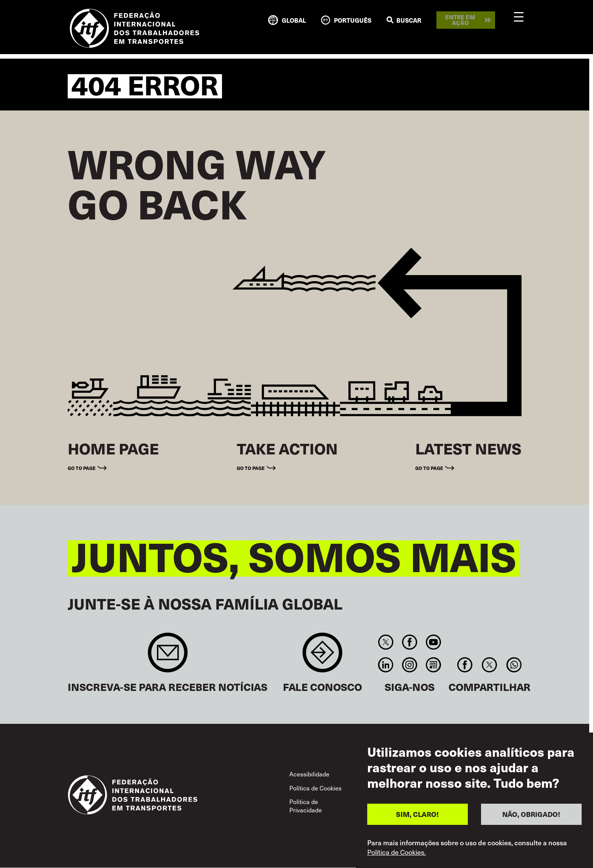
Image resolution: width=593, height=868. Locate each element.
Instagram (409, 665)
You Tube (434, 642)
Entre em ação (460, 20)
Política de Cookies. (397, 853)
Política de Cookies (315, 788)
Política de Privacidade (306, 806)
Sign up (168, 656)
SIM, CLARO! (417, 815)
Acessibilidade (309, 774)
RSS (434, 665)
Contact (322, 656)
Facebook (409, 642)
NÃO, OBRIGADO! (531, 815)
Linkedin (386, 665)
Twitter (386, 642)
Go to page (82, 468)
